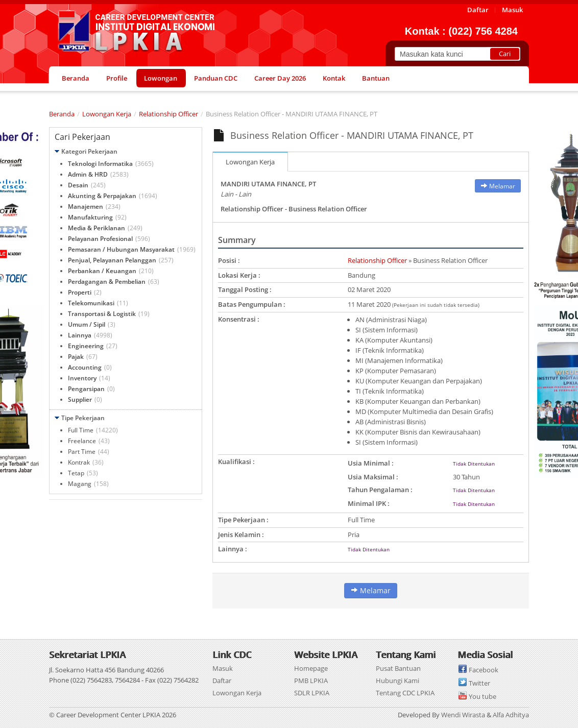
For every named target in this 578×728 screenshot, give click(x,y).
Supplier (80, 399)
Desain (78, 185)
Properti (80, 292)
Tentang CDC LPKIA (405, 693)
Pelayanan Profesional (100, 239)
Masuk (223, 668)
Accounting (85, 367)
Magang (80, 484)
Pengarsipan (86, 389)
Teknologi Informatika (100, 164)
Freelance (82, 441)
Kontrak (79, 462)
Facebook (484, 670)
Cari (505, 54)
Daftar (222, 681)
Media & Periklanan (97, 228)
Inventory (82, 378)
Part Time (82, 452)
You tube (483, 696)
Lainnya (80, 335)
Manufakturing (90, 217)
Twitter (479, 683)
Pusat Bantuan (398, 668)
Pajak (76, 357)
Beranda (62, 114)
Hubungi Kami (398, 681)
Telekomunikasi (91, 303)
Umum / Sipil (87, 324)
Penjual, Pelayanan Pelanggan (112, 260)
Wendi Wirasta (463, 715)
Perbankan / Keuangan (102, 271)
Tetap (76, 473)
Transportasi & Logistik (102, 314)
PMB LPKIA (311, 681)
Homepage (311, 668)
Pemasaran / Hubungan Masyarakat (121, 249)
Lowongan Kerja (107, 114)
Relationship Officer (168, 114)
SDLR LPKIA (312, 693)
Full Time (81, 430)
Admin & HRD (88, 174)
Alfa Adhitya (511, 715)
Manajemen (86, 207)
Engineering (86, 346)
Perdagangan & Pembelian (107, 282)
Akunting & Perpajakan (102, 196)
